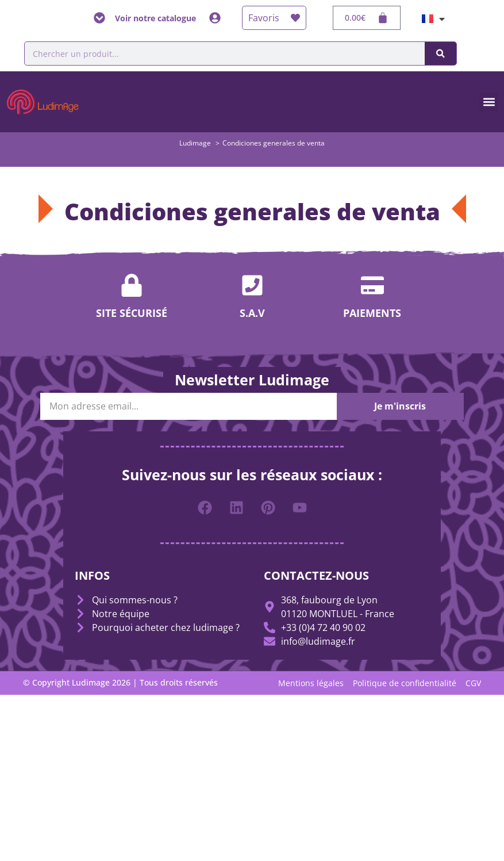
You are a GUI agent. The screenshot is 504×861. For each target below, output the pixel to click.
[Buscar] (440, 53)
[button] (489, 102)
